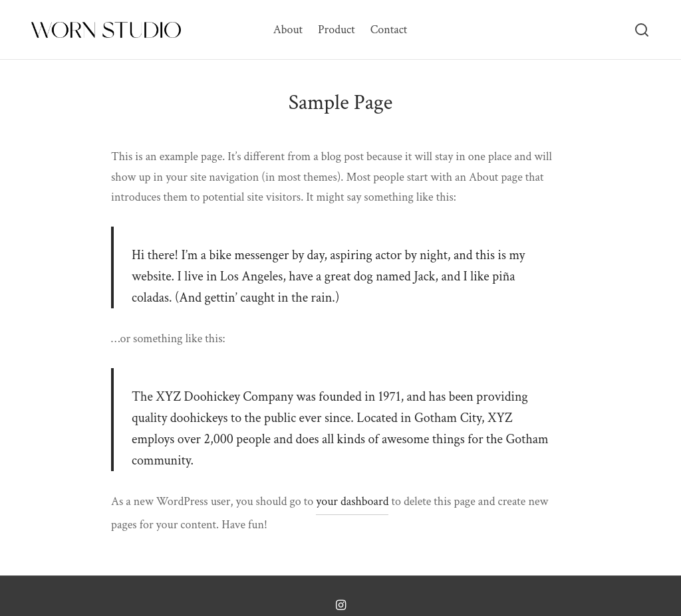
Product (337, 30)
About (288, 30)
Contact (389, 30)
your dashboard (352, 501)
